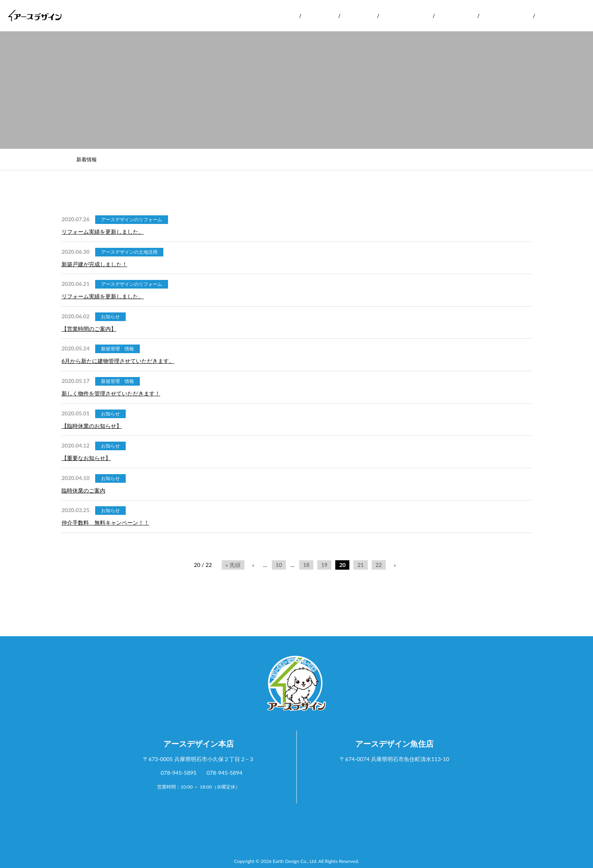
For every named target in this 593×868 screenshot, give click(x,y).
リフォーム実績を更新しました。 (103, 232)
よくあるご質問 (506, 16)
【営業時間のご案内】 (89, 329)
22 (379, 565)
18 (306, 565)
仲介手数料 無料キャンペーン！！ (105, 522)
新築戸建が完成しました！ (94, 264)
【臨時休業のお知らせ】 (92, 426)
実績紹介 (358, 16)
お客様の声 (456, 16)
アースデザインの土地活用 (129, 252)
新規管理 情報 (118, 349)
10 (279, 565)
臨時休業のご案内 (83, 490)
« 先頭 (233, 565)
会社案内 (280, 16)
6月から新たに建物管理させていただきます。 (118, 361)
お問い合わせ (559, 16)
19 (324, 565)
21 (360, 565)
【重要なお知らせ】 (86, 458)
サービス (319, 16)
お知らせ (110, 317)
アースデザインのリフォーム (132, 219)
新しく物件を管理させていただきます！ (111, 393)
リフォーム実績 (406, 16)
